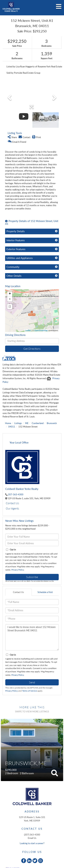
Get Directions (32, 349)
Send (32, 682)
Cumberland (38, 423)
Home (8, 423)
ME (27, 423)
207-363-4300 (16, 494)
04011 (12, 427)
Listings (18, 423)
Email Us (32, 838)
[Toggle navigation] (59, 7)
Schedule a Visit (45, 592)
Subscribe (32, 577)
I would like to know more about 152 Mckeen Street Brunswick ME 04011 (32, 637)
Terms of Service (30, 691)
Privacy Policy (18, 570)
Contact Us (12, 503)
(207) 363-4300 (32, 835)
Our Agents (12, 508)
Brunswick (52, 423)
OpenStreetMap (41, 330)
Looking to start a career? (32, 843)
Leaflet (28, 330)
